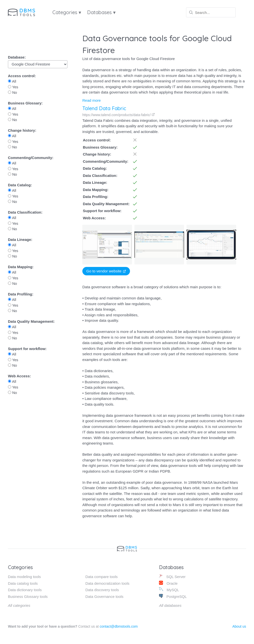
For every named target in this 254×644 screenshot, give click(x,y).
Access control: (22, 76)
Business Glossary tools (28, 596)
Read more (92, 100)
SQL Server (172, 576)
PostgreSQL (173, 596)
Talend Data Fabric (104, 108)
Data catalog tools (23, 583)
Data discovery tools (102, 590)
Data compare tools (101, 577)
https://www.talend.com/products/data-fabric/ (119, 115)
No (12, 92)
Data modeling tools (24, 577)
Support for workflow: (27, 349)
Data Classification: (25, 212)
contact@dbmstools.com (119, 626)
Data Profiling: (21, 294)
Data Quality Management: (31, 321)
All (12, 81)
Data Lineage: (20, 240)
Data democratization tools (107, 583)
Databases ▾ (101, 12)
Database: (17, 57)
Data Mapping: (21, 267)
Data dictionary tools (25, 590)
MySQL (169, 590)
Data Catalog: (20, 185)
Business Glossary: (25, 103)
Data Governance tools (104, 596)
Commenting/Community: (31, 158)
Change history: (22, 130)
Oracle (168, 583)
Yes (13, 87)
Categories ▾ (67, 12)
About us (239, 626)
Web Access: (19, 376)
